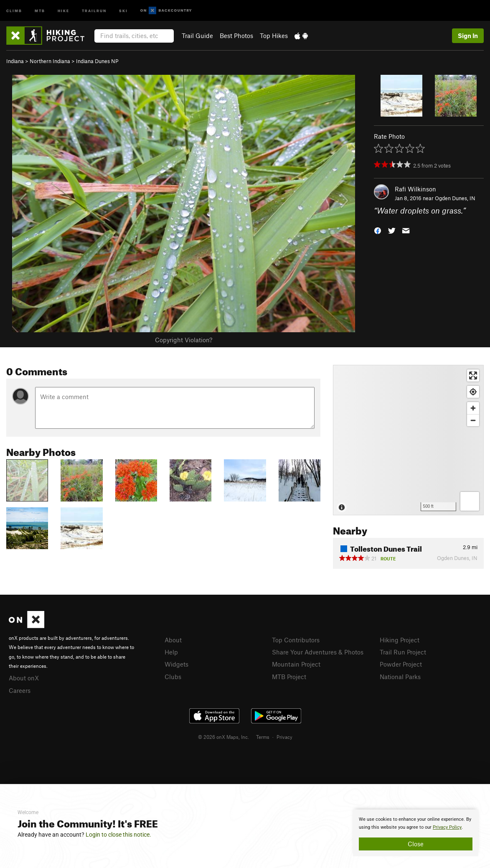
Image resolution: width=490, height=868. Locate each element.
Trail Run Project (403, 652)
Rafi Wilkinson (415, 189)
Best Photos (236, 36)
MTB (40, 10)
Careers (20, 690)
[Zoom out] (473, 420)
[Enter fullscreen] (473, 375)
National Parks (400, 677)
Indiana (15, 61)
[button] (378, 230)
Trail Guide (197, 36)
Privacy (284, 737)
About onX (24, 678)
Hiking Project (400, 640)
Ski (123, 10)
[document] (416, 833)
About (173, 640)
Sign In (468, 36)
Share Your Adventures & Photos (318, 652)
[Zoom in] (473, 408)
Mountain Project (296, 664)
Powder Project (401, 664)
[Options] (470, 501)
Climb (14, 10)
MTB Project (289, 677)
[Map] (408, 440)
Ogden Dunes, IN (455, 198)
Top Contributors (296, 640)
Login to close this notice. (118, 835)
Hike (63, 10)
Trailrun (94, 10)
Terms (263, 737)
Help (171, 652)
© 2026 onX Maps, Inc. (223, 737)
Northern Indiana (50, 61)
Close (416, 844)
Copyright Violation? (184, 340)
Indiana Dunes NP (97, 61)
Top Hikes (274, 36)
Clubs (173, 677)
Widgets (176, 664)
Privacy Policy (447, 827)
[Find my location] (473, 392)
